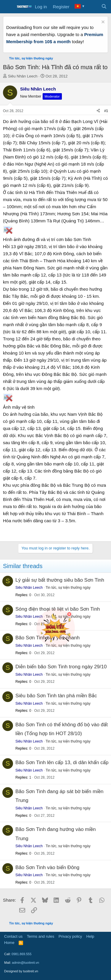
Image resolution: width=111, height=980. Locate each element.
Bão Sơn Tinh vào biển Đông (47, 867)
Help (90, 936)
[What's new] (92, 7)
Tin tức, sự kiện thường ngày (68, 588)
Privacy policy (70, 936)
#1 (106, 111)
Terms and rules (41, 936)
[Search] (104, 7)
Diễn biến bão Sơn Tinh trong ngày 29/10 (61, 667)
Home (9, 943)
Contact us (13, 936)
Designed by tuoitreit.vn (21, 971)
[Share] (98, 111)
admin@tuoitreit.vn (25, 963)
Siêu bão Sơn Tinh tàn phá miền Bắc (56, 696)
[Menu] (8, 7)
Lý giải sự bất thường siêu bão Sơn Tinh (60, 580)
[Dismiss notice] (102, 23)
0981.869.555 (21, 954)
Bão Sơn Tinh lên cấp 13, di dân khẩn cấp (62, 763)
